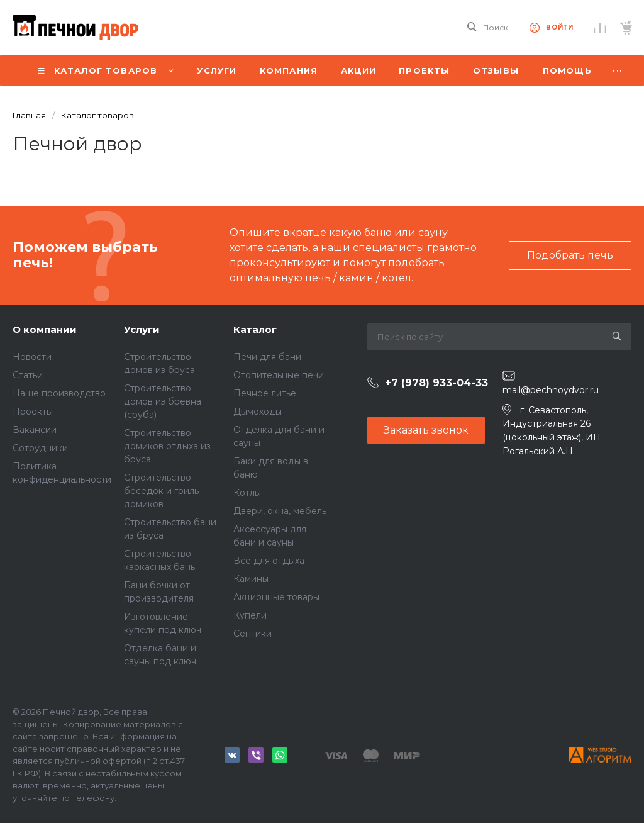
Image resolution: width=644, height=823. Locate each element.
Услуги (142, 329)
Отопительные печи (279, 375)
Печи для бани (267, 357)
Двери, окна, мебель (280, 511)
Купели (250, 615)
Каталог (255, 329)
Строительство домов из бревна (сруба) (163, 401)
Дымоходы (258, 411)
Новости (32, 357)
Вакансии (35, 430)
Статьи (28, 375)
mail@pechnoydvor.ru (551, 390)
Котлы (247, 493)
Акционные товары (276, 597)
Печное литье (265, 393)
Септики (253, 634)
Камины (251, 579)
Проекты (33, 411)
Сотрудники (40, 448)
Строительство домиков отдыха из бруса (167, 446)
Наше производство (59, 393)
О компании (45, 329)
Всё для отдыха (269, 561)
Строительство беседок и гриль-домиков (163, 491)
